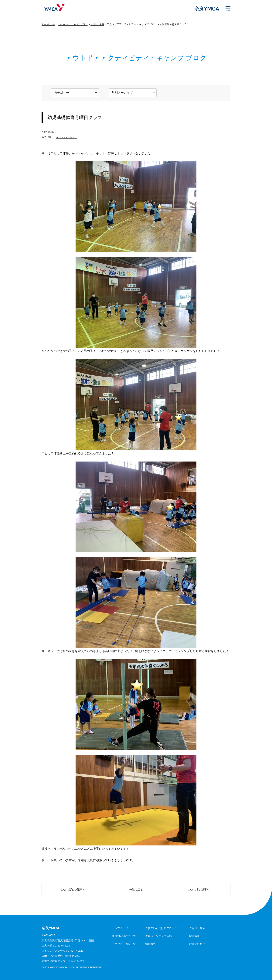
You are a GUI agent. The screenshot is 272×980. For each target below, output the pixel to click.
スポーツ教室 (101, 24)
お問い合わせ (197, 944)
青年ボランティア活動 (158, 936)
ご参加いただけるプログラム (75, 24)
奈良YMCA (53, 9)
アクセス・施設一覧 (124, 944)
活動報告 (151, 944)
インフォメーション (67, 137)
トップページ (49, 24)
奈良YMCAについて (124, 936)
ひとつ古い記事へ (199, 890)
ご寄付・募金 (197, 928)
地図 (90, 941)
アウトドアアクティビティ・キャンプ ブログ (137, 24)
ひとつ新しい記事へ (73, 890)
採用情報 (194, 936)
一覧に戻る (136, 890)
